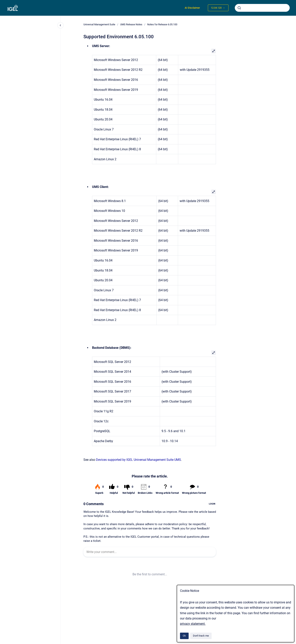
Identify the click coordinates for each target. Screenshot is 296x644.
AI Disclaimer (192, 8)
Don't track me (201, 636)
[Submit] (239, 8)
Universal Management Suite (99, 24)
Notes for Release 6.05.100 (162, 24)
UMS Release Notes (131, 24)
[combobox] (262, 8)
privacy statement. (193, 624)
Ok (184, 636)
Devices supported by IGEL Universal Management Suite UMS (138, 460)
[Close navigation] (60, 25)
